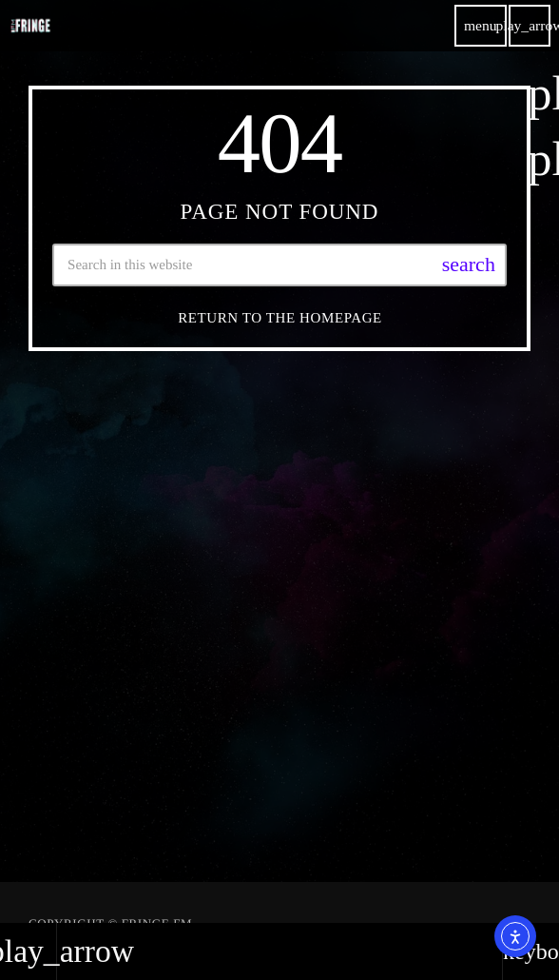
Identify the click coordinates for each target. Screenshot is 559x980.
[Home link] (30, 26)
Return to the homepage (280, 318)
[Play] (530, 26)
